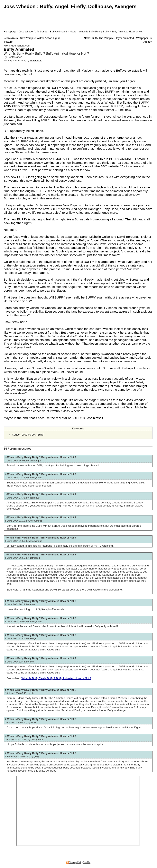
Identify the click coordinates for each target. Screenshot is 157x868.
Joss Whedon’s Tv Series (33, 32)
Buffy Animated (59, 32)
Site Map (87, 862)
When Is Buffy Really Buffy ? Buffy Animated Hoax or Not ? (56, 678)
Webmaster (36, 61)
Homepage (10, 32)
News (73, 32)
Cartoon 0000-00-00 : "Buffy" (28, 435)
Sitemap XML (74, 862)
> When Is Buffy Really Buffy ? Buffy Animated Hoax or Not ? (41, 457)
